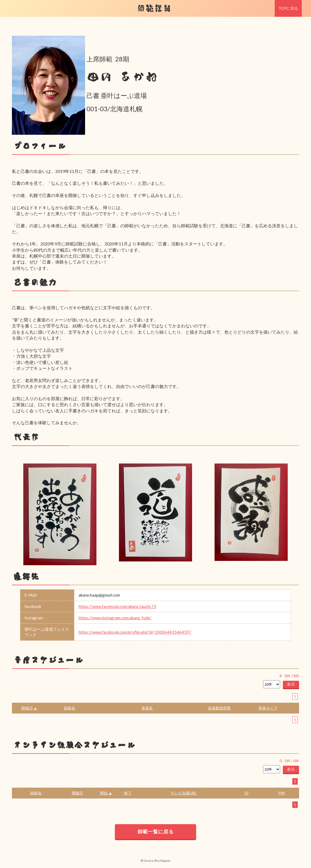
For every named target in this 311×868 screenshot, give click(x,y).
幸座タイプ (268, 708)
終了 (128, 793)
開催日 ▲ (29, 708)
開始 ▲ (106, 793)
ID (246, 793)
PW (282, 793)
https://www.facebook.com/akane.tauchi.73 (117, 606)
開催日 (77, 793)
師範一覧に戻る (156, 831)
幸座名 (147, 708)
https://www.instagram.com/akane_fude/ (115, 618)
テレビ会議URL (183, 793)
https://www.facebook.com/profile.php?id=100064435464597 (135, 632)
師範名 (70, 708)
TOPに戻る (288, 8)
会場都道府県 (219, 708)
